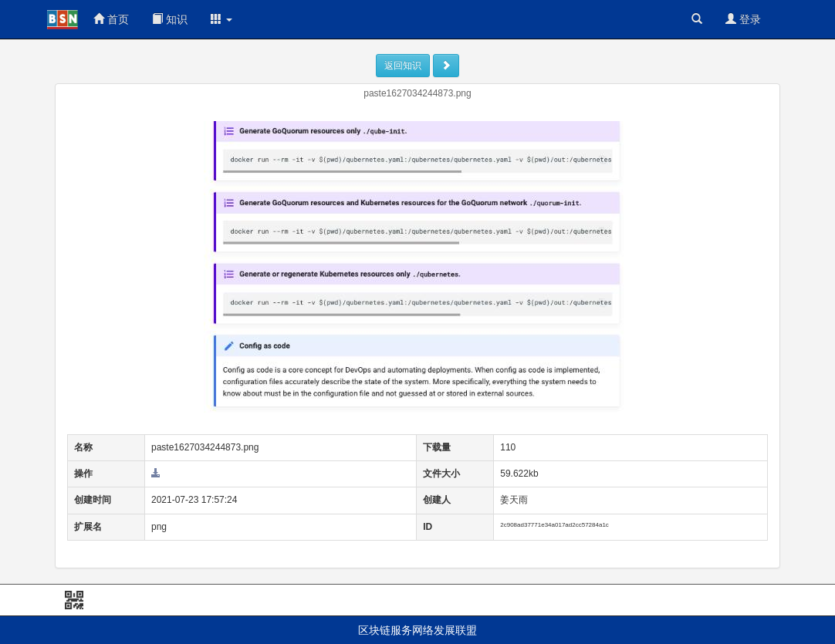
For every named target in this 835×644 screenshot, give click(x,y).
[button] (221, 19)
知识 (170, 19)
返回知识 (403, 66)
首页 (111, 19)
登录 (743, 19)
